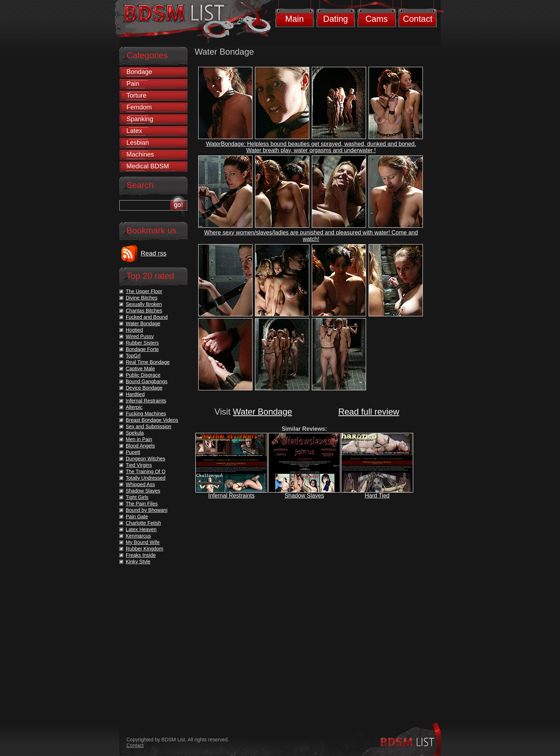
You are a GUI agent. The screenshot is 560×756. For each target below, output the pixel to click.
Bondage (139, 72)
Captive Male (140, 369)
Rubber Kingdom (144, 549)
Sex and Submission (149, 426)
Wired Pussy (140, 336)
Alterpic (134, 407)
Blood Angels (140, 446)
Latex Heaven (141, 529)
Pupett (133, 452)
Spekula (135, 433)
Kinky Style (138, 562)
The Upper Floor (144, 291)
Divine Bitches (142, 298)
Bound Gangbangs (147, 381)
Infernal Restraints (231, 496)
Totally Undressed (146, 478)
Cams (377, 19)
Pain (133, 84)
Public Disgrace (143, 375)
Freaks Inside (141, 555)
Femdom (139, 107)
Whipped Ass (140, 484)
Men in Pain (139, 439)
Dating (336, 19)
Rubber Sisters (142, 343)
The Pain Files (142, 504)
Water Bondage (262, 412)
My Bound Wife (143, 542)
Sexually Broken (144, 304)
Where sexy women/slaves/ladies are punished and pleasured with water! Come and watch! (311, 236)
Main (294, 19)
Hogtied (134, 330)
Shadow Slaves (304, 496)
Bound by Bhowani (147, 510)
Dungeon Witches (146, 459)
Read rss (154, 253)
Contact (418, 19)
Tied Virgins (139, 465)
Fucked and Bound (147, 317)
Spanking (140, 119)
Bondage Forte (142, 349)
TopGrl (133, 356)
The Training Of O (146, 471)
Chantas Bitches (144, 311)
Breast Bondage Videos (152, 420)
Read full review (369, 412)
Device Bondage (144, 388)
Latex (134, 131)
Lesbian (138, 143)
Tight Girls (137, 497)
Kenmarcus (138, 536)
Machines (140, 154)
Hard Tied (377, 496)
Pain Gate (137, 517)
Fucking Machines (146, 414)
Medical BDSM (148, 166)
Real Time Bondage (148, 362)
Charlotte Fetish (143, 523)
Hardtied (135, 394)
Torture (136, 95)
